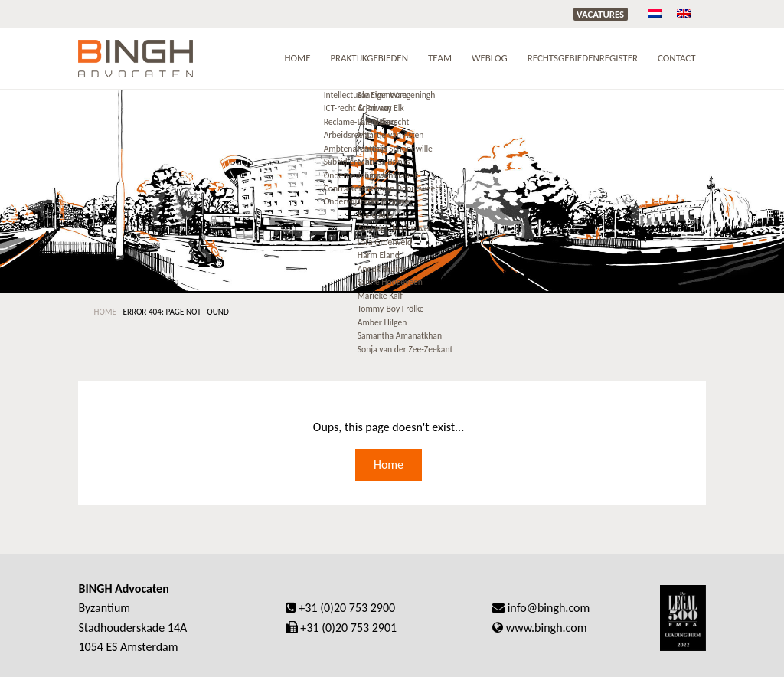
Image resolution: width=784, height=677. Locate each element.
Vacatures (600, 14)
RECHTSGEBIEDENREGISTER (583, 58)
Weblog (490, 58)
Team (440, 58)
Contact (677, 58)
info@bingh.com (549, 608)
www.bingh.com (547, 628)
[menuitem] (655, 13)
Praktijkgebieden (369, 58)
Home (297, 58)
